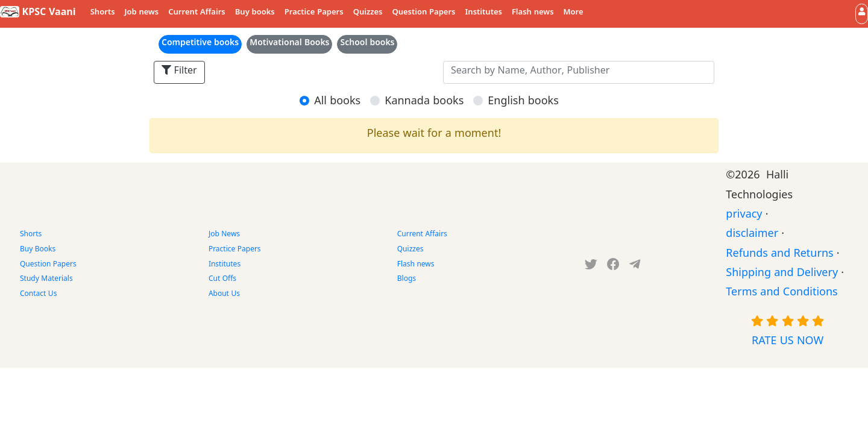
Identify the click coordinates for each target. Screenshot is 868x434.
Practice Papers (314, 13)
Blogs (407, 280)
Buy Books (38, 250)
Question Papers (423, 13)
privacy (744, 216)
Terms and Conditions (782, 294)
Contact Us (38, 295)
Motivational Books (289, 44)
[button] (862, 14)
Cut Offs (222, 280)
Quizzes (368, 13)
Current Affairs (197, 13)
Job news (142, 13)
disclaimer (752, 235)
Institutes (484, 13)
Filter (179, 72)
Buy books (255, 13)
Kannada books (424, 103)
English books (523, 103)
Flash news (533, 13)
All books (337, 103)
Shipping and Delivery (782, 275)
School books (367, 44)
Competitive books (200, 44)
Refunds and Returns (779, 255)
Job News (224, 235)
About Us (224, 295)
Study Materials (46, 280)
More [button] (574, 13)
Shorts (103, 13)
